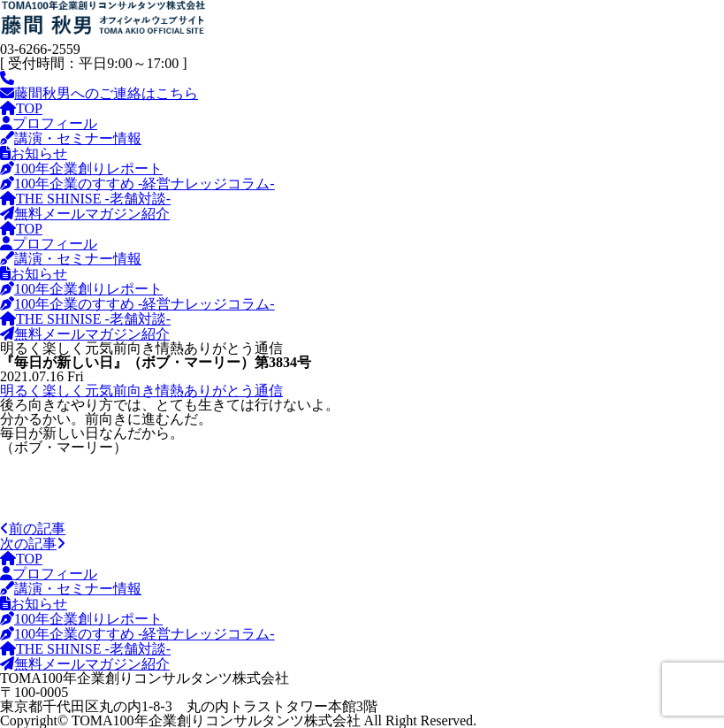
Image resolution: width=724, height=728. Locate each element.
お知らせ (34, 153)
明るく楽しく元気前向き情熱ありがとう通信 (141, 391)
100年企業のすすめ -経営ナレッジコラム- (137, 184)
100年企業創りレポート (81, 169)
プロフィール (49, 123)
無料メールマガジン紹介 (85, 214)
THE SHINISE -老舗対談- (85, 199)
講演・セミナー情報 (71, 138)
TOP (21, 108)
